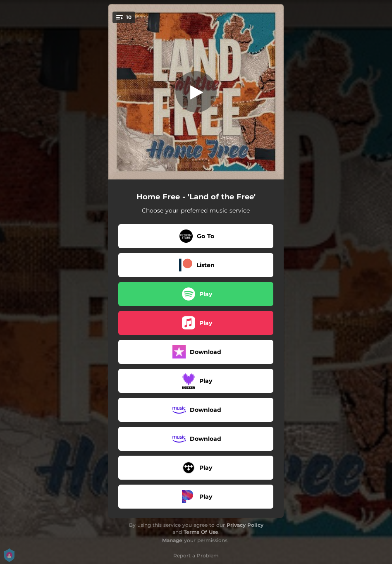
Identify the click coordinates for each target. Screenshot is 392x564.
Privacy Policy (245, 525)
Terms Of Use (201, 532)
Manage (172, 540)
